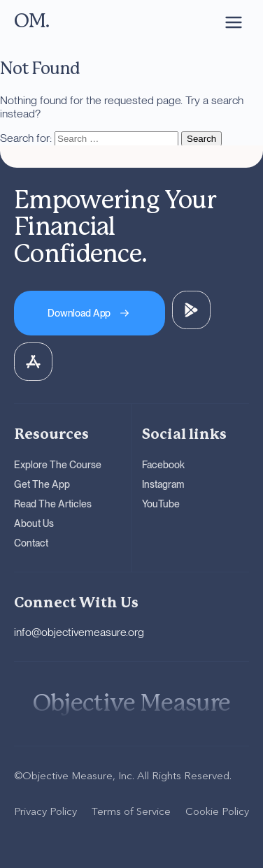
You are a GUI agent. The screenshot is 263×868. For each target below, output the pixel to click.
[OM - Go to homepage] (31, 22)
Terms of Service (131, 811)
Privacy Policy (45, 811)
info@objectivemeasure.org (79, 632)
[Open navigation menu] (234, 22)
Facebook (163, 465)
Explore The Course (58, 465)
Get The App (42, 484)
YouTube (161, 504)
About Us (34, 523)
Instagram (163, 484)
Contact (31, 543)
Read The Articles (53, 504)
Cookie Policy (217, 811)
